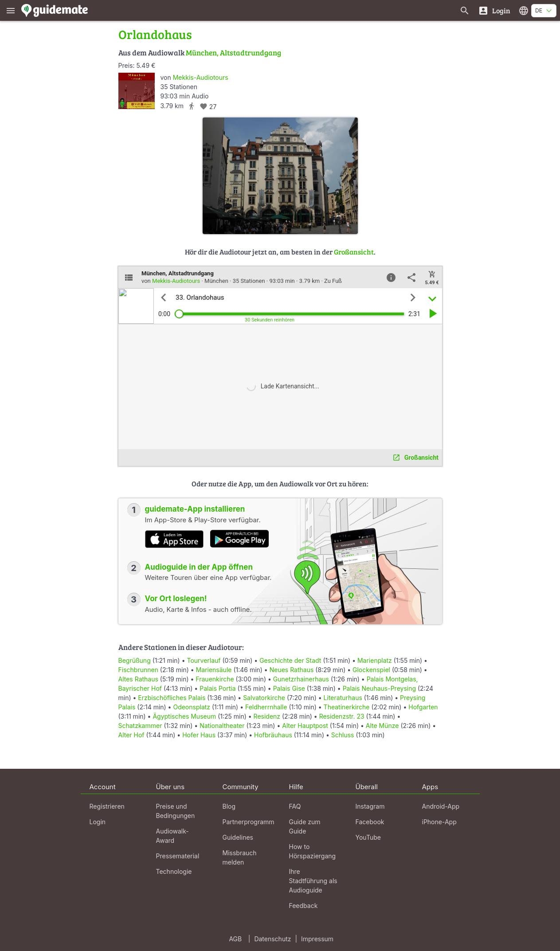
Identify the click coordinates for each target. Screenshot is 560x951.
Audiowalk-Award (172, 836)
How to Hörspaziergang (313, 851)
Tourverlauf (204, 660)
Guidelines (238, 837)
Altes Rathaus (138, 679)
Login (98, 822)
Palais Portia (217, 688)
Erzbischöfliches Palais (172, 698)
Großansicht (354, 252)
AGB (235, 939)
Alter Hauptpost (305, 726)
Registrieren (107, 806)
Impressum (317, 939)
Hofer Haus (199, 735)
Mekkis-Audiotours (201, 77)
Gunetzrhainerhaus (301, 679)
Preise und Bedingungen (176, 811)
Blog (229, 806)
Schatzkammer (140, 726)
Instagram (370, 806)
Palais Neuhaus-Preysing (379, 688)
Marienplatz (375, 660)
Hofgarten (423, 707)
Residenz (267, 716)
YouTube (368, 837)
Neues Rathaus (292, 670)
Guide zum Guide (305, 826)
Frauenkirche (215, 679)
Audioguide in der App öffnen (199, 567)
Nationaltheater (222, 726)
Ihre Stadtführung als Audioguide (313, 881)
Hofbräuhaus (273, 735)
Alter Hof (131, 735)
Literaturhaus (343, 698)
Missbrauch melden (240, 857)
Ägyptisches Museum (184, 716)
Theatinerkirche (347, 707)
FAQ (295, 806)
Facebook (370, 822)
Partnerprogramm (249, 822)
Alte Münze (382, 726)
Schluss (343, 735)
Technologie (174, 871)
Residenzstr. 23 (342, 716)
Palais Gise (289, 688)
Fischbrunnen (138, 670)
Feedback (303, 906)
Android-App (441, 806)
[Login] (494, 10)
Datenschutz (272, 939)
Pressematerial (178, 856)
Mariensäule (214, 670)
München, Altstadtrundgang (233, 53)
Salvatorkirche (264, 698)
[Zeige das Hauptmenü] (11, 10)
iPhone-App (439, 822)
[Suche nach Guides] (465, 10)
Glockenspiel (371, 670)
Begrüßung (135, 660)
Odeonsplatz (192, 707)
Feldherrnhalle (266, 707)
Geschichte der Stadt (290, 660)
